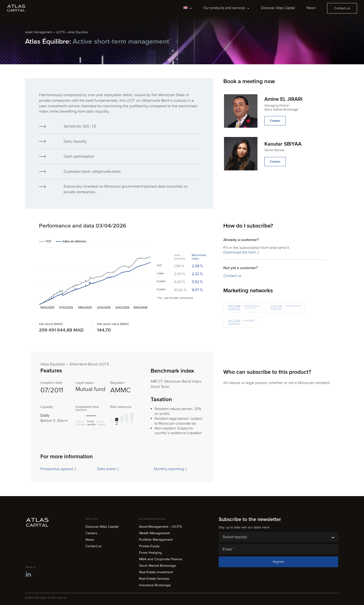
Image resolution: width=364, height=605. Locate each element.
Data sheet (108, 469)
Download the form (241, 252)
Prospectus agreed (58, 469)
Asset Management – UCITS (45, 32)
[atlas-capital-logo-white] (16, 6)
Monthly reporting (171, 469)
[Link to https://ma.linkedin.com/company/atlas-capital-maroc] (28, 574)
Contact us (232, 276)
